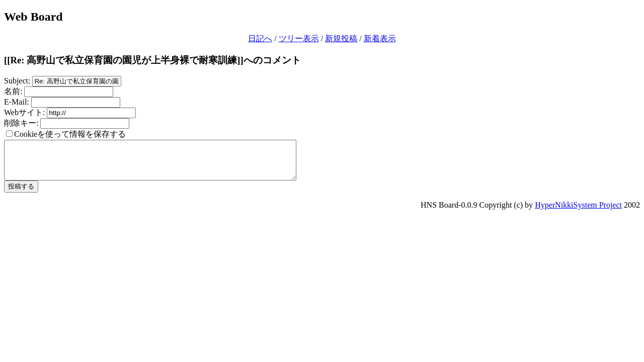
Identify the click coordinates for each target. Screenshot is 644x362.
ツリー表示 (299, 38)
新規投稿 (341, 38)
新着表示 (380, 38)
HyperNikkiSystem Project (578, 212)
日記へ (260, 38)
